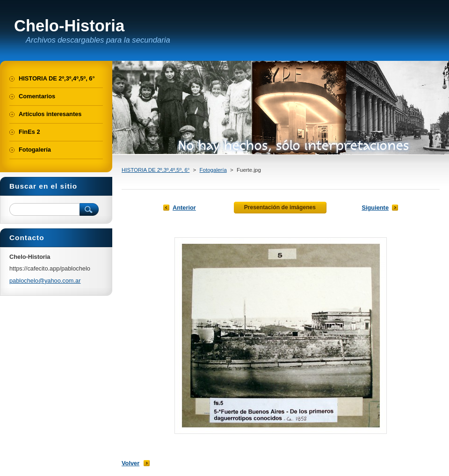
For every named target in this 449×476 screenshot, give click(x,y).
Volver (130, 463)
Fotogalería (213, 170)
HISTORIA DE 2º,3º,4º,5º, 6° (156, 170)
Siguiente (375, 208)
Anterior (184, 208)
